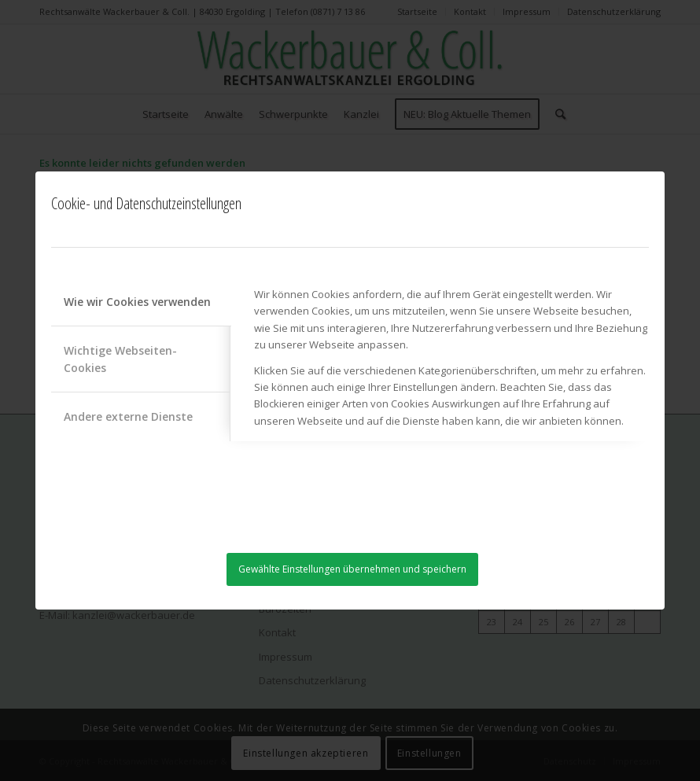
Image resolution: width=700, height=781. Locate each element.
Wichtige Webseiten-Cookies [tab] (120, 359)
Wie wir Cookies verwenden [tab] (137, 302)
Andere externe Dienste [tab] (128, 416)
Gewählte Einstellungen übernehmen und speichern (352, 569)
